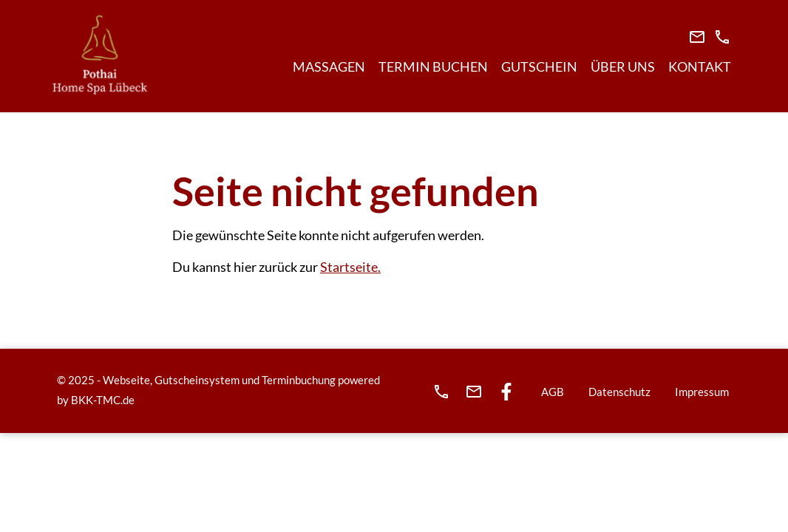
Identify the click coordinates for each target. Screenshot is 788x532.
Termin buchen (433, 66)
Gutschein (539, 66)
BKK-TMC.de (103, 400)
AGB (553, 392)
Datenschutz (619, 392)
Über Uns (623, 66)
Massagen (329, 66)
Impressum (702, 392)
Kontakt (700, 66)
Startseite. (350, 267)
